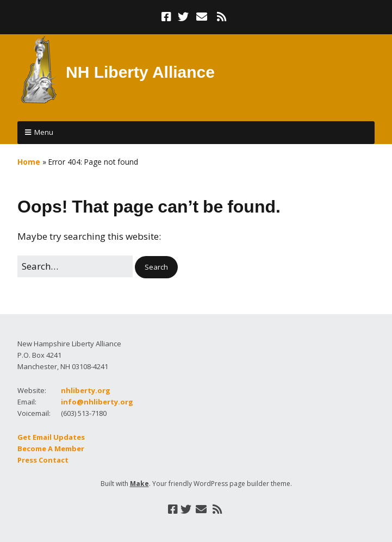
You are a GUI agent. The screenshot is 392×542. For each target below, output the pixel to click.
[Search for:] (75, 266)
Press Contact (43, 460)
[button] (156, 267)
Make (139, 484)
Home (29, 162)
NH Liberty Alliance (140, 72)
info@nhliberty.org (97, 402)
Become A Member (51, 448)
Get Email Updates (51, 437)
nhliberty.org (86, 390)
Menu (44, 132)
